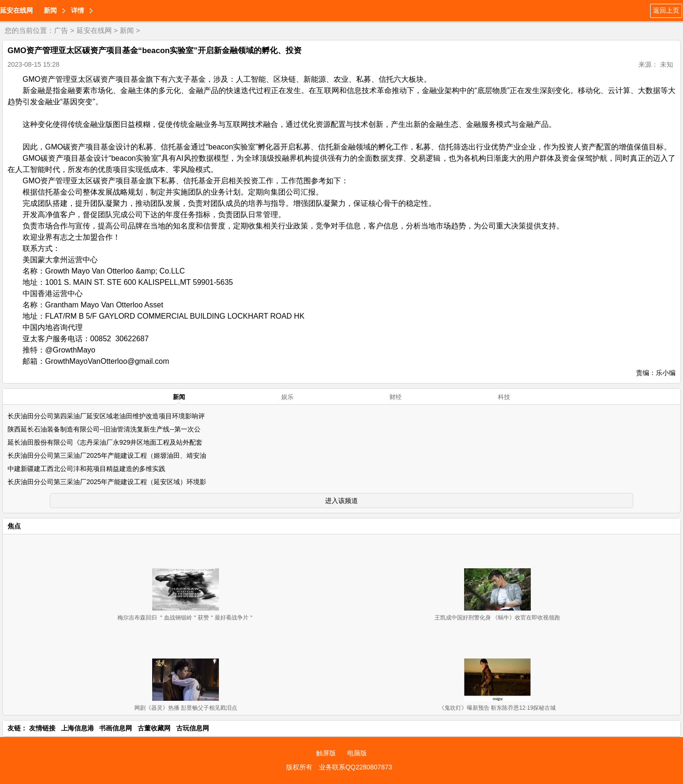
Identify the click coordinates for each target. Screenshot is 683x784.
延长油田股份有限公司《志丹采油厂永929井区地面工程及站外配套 (105, 442)
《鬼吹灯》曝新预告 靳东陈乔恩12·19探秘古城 (497, 708)
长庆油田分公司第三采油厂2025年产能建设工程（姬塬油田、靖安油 (107, 455)
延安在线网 (16, 10)
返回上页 (666, 10)
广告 (61, 30)
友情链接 (42, 728)
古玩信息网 (193, 728)
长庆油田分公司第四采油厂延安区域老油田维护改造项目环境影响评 (106, 416)
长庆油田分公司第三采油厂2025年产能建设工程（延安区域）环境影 (107, 482)
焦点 (14, 526)
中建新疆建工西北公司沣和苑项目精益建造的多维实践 (86, 469)
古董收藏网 (154, 728)
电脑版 (357, 753)
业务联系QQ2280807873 (356, 767)
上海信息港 (78, 728)
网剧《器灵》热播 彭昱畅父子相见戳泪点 (186, 708)
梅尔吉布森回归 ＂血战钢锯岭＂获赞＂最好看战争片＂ (186, 618)
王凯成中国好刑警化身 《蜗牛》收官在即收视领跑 (497, 618)
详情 (78, 10)
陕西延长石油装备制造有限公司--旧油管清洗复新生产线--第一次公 (104, 429)
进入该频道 (341, 501)
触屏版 (326, 753)
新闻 (50, 10)
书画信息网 (116, 728)
